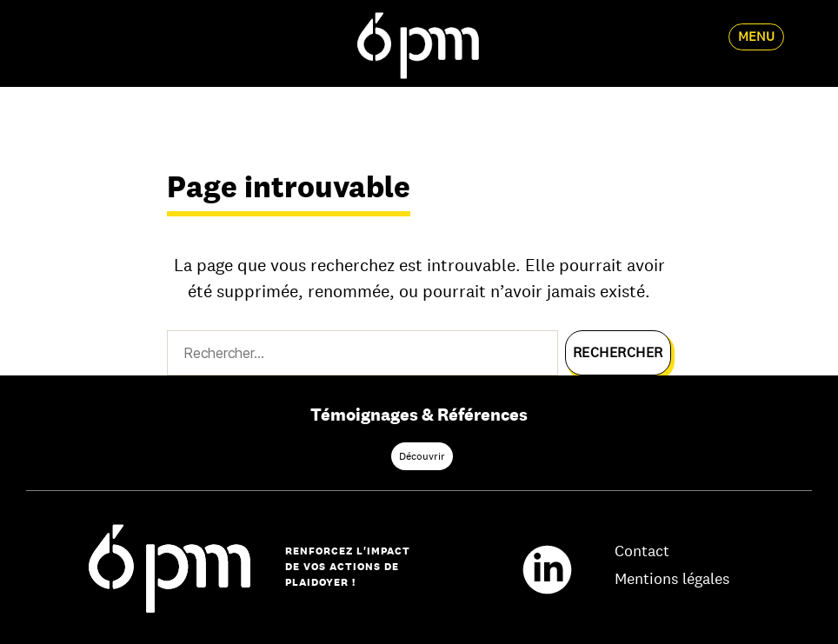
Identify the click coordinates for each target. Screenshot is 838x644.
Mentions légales (672, 579)
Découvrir (422, 456)
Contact (642, 551)
